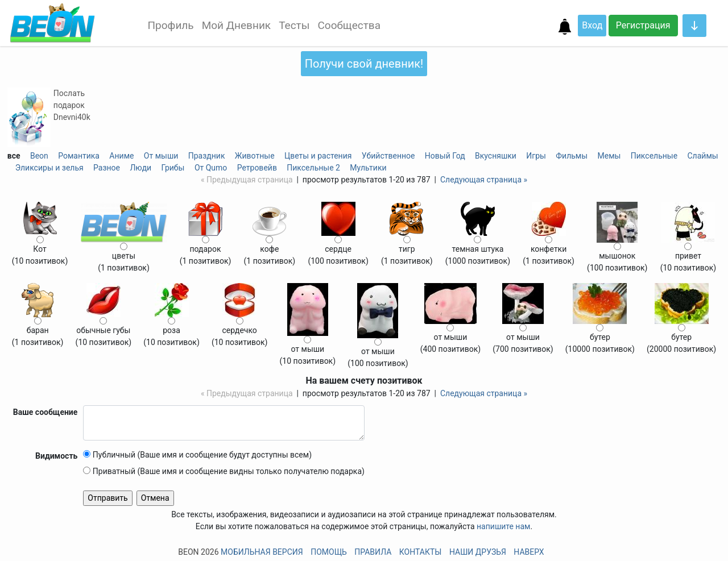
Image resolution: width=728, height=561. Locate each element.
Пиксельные (654, 156)
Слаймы (703, 156)
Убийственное (388, 156)
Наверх (529, 552)
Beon (39, 156)
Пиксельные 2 (313, 168)
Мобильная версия (262, 552)
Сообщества (349, 25)
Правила (373, 552)
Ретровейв (257, 168)
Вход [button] (592, 25)
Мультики (368, 168)
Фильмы (572, 156)
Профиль (171, 25)
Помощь (329, 552)
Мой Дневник (236, 25)
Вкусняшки (496, 156)
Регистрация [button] (643, 25)
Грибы (173, 168)
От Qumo (211, 168)
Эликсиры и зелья (49, 168)
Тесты (294, 25)
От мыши (161, 156)
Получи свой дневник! (364, 64)
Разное (107, 168)
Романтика (79, 156)
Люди (140, 168)
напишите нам (503, 526)
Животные (255, 156)
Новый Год (445, 156)
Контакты (421, 552)
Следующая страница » (484, 180)
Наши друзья (478, 552)
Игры (536, 156)
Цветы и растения (318, 156)
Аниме (121, 156)
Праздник (207, 156)
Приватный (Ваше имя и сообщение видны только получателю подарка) (224, 471)
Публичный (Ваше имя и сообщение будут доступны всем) (197, 455)
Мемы (609, 156)
